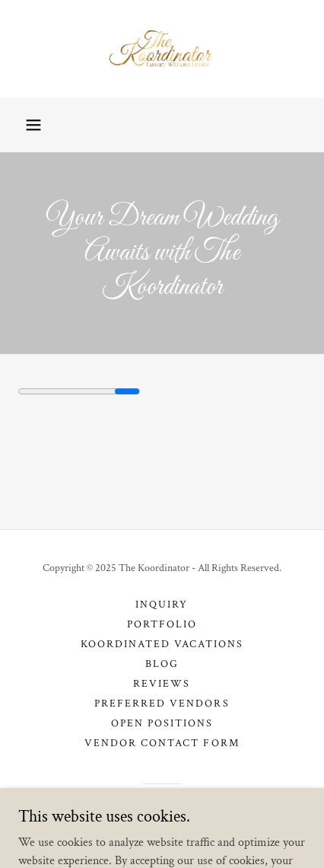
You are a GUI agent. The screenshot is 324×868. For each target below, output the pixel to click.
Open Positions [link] (162, 723)
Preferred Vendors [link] (162, 704)
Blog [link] (162, 664)
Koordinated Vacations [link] (162, 644)
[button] (33, 125)
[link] (162, 49)
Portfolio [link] (162, 624)
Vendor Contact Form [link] (162, 743)
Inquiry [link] (162, 605)
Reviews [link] (162, 684)
